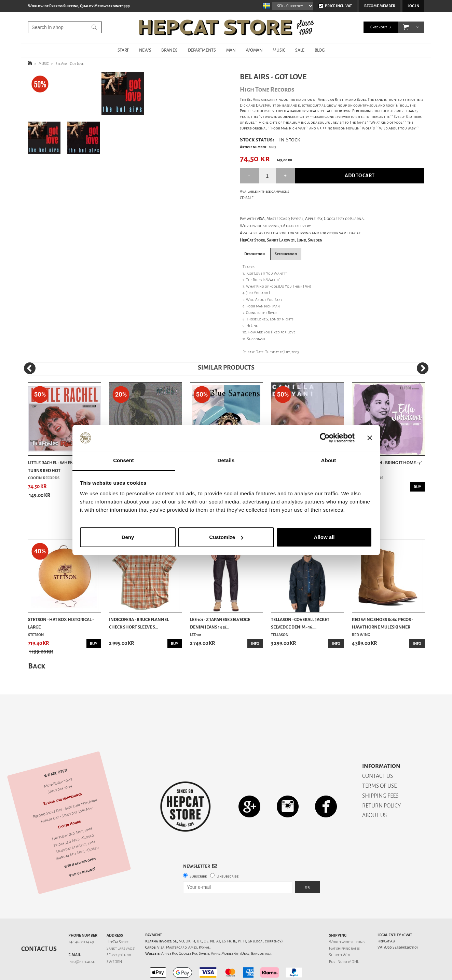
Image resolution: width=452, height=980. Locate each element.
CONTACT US (378, 752)
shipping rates (348, 924)
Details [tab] (226, 460)
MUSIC (279, 50)
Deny (128, 537)
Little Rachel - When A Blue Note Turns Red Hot (64, 466)
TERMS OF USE (379, 762)
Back (37, 666)
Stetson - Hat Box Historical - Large (61, 623)
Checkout (379, 27)
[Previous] (30, 368)
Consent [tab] (124, 460)
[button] (406, 27)
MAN (231, 50)
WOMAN (254, 50)
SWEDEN (114, 938)
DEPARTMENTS (202, 50)
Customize (226, 537)
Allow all (324, 537)
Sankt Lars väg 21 (121, 924)
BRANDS (169, 50)
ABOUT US (374, 791)
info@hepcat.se (81, 938)
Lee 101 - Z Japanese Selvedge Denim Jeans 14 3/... (220, 623)
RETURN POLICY (381, 782)
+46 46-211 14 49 (81, 918)
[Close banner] (370, 438)
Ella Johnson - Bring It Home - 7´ (387, 463)
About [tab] (329, 460)
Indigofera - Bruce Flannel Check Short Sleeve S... (139, 623)
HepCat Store (118, 918)
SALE (300, 50)
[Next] (423, 368)
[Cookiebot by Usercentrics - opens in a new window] (325, 438)
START (123, 50)
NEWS (145, 50)
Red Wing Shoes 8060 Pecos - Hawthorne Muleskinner (382, 623)
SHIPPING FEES (380, 772)
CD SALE (247, 198)
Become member (380, 6)
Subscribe (198, 852)
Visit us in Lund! (82, 848)
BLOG (319, 50)
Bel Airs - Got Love (70, 64)
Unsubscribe (228, 852)
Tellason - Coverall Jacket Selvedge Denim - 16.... (300, 623)
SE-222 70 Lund (119, 931)
